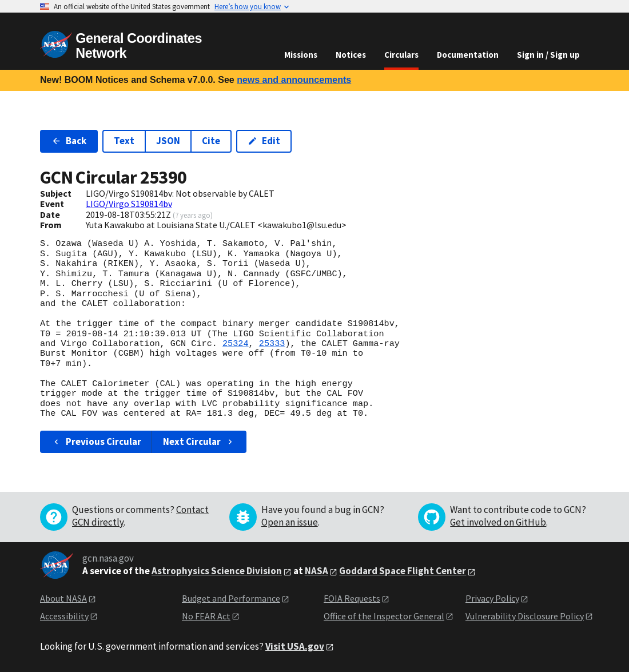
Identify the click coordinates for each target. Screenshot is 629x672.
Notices (351, 55)
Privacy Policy (492, 598)
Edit (264, 141)
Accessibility (64, 616)
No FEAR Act (206, 616)
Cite (211, 141)
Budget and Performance (231, 598)
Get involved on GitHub (498, 522)
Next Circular (199, 442)
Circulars (401, 55)
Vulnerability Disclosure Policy (525, 616)
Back (69, 141)
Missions (301, 55)
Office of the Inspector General (384, 616)
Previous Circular (96, 442)
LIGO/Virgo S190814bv (129, 204)
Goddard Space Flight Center (403, 571)
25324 (236, 344)
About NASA (63, 598)
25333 (272, 344)
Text (124, 141)
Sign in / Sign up (548, 55)
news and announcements (294, 80)
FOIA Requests (352, 598)
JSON (168, 141)
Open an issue (290, 522)
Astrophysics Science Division (217, 571)
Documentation (468, 55)
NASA (317, 571)
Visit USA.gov (295, 646)
